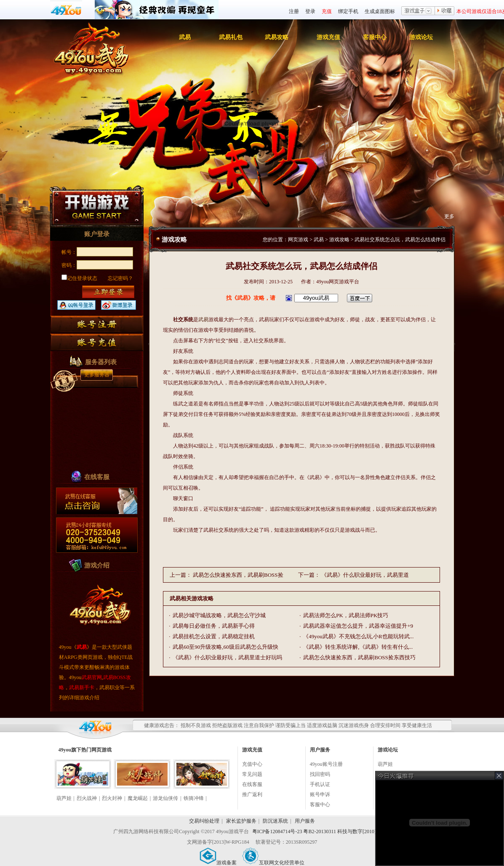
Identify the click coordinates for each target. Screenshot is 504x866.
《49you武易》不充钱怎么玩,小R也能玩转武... (358, 636)
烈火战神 (87, 798)
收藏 (445, 11)
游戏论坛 (421, 37)
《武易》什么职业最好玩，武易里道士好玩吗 (227, 657)
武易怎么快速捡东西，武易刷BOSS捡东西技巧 (359, 657)
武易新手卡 (82, 687)
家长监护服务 (241, 821)
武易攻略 (277, 37)
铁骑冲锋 (194, 798)
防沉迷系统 (275, 821)
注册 (294, 11)
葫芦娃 (64, 798)
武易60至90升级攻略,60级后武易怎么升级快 (225, 647)
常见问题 (252, 774)
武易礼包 (231, 37)
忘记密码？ (120, 278)
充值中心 (252, 764)
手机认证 (320, 784)
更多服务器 (97, 375)
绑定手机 (348, 11)
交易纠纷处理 (204, 821)
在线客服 (252, 784)
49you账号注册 (326, 764)
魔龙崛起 (138, 798)
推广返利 (252, 794)
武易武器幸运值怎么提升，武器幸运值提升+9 (358, 626)
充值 (327, 11)
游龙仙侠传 (165, 798)
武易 (185, 37)
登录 (310, 11)
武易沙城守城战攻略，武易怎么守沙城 (219, 615)
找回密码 (320, 774)
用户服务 (305, 821)
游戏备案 (218, 863)
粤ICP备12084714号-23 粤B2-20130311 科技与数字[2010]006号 (320, 831)
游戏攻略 (339, 240)
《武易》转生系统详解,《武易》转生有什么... (358, 647)
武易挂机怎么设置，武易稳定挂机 (214, 636)
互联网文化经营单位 (273, 863)
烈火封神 (112, 798)
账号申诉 (320, 794)
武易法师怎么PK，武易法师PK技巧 (346, 615)
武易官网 (92, 677)
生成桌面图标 (380, 11)
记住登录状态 (79, 278)
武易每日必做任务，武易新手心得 (214, 626)
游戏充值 (328, 37)
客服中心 (375, 37)
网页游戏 (298, 240)
